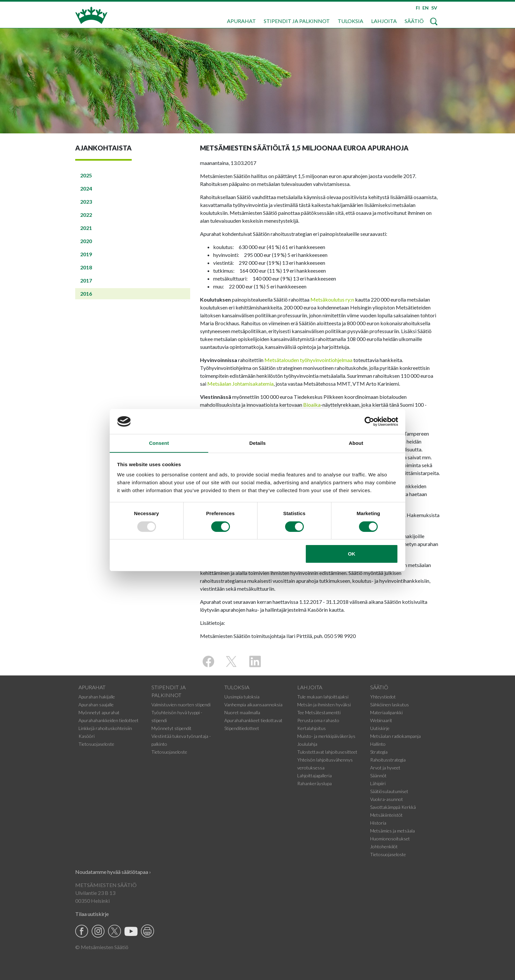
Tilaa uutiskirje (92, 914)
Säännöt (378, 775)
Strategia (379, 752)
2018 (86, 267)
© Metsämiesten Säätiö (102, 947)
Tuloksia (350, 21)
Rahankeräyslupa (314, 783)
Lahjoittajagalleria (314, 775)
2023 (86, 202)
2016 (86, 294)
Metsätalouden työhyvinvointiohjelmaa (308, 360)
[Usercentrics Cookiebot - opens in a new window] (369, 421)
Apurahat (241, 21)
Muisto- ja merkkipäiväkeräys (326, 736)
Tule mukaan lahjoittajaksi (323, 697)
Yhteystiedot (383, 697)
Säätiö (414, 21)
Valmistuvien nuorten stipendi (181, 705)
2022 (86, 215)
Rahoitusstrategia (388, 760)
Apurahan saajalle (96, 705)
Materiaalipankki (386, 712)
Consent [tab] (159, 443)
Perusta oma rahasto (318, 720)
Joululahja (307, 744)
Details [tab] (257, 443)
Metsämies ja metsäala (392, 831)
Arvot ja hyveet (385, 768)
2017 (86, 280)
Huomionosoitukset (390, 839)
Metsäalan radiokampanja (395, 736)
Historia (378, 823)
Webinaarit (381, 720)
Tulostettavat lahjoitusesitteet (327, 752)
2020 (86, 241)
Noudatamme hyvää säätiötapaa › (113, 872)
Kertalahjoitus (312, 728)
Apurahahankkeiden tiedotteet (109, 720)
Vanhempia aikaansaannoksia (253, 705)
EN (425, 8)
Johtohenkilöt (384, 846)
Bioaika (312, 405)
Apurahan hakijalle (97, 697)
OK (352, 554)
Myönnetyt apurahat (99, 712)
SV (434, 8)
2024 (86, 188)
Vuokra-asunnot (387, 799)
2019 (86, 254)
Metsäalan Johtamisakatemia (240, 384)
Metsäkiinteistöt (386, 815)
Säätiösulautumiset (389, 791)
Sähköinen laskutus (390, 705)
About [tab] (356, 443)
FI (418, 8)
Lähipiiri (378, 783)
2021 (86, 228)
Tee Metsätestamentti (319, 712)
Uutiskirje (380, 728)
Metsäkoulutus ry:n (332, 299)
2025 (86, 175)
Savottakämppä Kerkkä (393, 807)
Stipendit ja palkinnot (297, 21)
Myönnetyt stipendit (171, 728)
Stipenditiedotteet (242, 728)
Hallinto (378, 744)
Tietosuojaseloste (96, 744)
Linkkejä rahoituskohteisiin (105, 728)
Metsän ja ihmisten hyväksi (324, 705)
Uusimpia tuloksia (242, 697)
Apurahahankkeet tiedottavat (253, 720)
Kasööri (87, 736)
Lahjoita (384, 21)
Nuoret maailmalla (242, 712)
